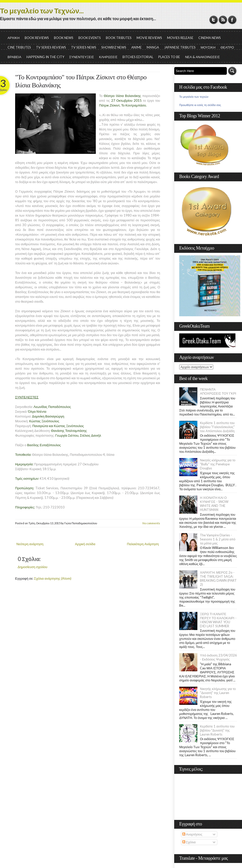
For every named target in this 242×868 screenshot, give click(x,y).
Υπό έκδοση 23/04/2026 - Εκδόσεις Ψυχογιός (218, 657)
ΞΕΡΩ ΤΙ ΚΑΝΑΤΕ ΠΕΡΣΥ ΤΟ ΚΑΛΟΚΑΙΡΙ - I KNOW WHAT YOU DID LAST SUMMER (218, 620)
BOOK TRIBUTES (119, 38)
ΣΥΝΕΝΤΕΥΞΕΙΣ (82, 57)
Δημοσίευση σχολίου (33, 567)
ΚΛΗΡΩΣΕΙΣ (108, 57)
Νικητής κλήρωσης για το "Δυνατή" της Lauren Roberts (218, 693)
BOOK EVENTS (90, 38)
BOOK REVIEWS (37, 38)
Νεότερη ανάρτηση (30, 544)
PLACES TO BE (169, 57)
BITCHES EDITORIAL (138, 57)
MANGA (153, 47)
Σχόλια (189, 842)
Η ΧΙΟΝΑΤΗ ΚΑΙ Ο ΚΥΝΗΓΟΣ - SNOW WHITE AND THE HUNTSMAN (214, 504)
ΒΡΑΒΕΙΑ (14, 57)
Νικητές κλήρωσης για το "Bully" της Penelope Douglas (218, 464)
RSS (223, 20)
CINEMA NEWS (210, 38)
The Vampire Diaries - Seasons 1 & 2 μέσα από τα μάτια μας (218, 539)
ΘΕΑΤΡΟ (227, 47)
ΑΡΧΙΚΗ (14, 38)
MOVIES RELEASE (180, 38)
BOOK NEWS (64, 38)
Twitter (214, 20)
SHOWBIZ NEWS (114, 47)
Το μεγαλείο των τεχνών (194, 97)
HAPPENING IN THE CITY (45, 57)
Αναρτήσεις (192, 834)
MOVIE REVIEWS (149, 38)
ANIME (137, 47)
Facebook (232, 20)
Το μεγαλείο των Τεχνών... (42, 11)
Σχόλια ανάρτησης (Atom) (53, 578)
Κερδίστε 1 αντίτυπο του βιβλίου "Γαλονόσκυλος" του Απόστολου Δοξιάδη (217, 427)
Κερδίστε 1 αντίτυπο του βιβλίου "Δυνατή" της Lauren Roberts (217, 730)
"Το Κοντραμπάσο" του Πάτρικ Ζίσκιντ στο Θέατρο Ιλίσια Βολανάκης (81, 81)
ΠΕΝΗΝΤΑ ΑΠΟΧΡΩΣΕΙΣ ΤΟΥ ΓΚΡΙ (218, 391)
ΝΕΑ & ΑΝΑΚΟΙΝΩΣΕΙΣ (202, 57)
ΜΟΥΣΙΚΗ (208, 47)
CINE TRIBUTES (19, 47)
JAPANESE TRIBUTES (180, 47)
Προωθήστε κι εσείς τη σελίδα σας (200, 105)
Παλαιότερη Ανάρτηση (143, 544)
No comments (151, 523)
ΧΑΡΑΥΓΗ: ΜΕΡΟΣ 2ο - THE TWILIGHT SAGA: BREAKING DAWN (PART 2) (218, 578)
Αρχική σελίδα (85, 544)
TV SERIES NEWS (84, 47)
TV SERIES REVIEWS (51, 47)
